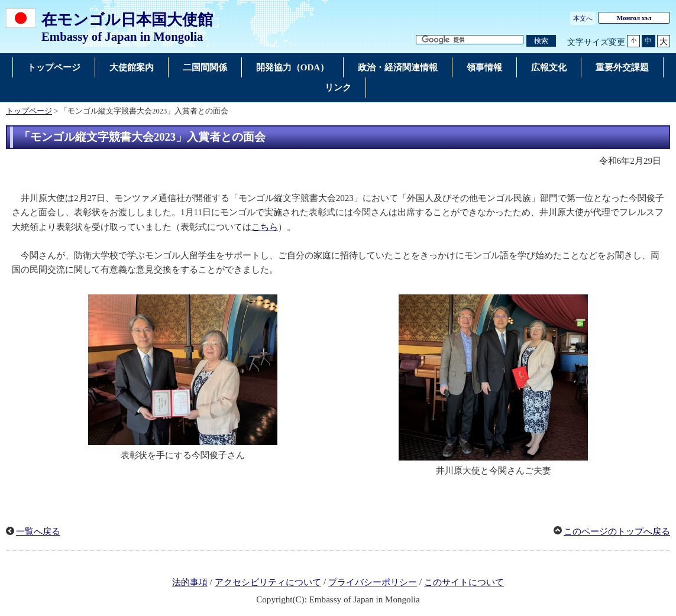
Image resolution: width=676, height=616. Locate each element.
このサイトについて (464, 582)
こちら (265, 227)
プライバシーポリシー (373, 582)
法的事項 (190, 582)
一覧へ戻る (38, 531)
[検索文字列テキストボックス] (470, 40)
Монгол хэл (634, 18)
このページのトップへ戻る (617, 531)
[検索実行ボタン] (541, 41)
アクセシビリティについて (268, 582)
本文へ (583, 18)
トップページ (29, 111)
